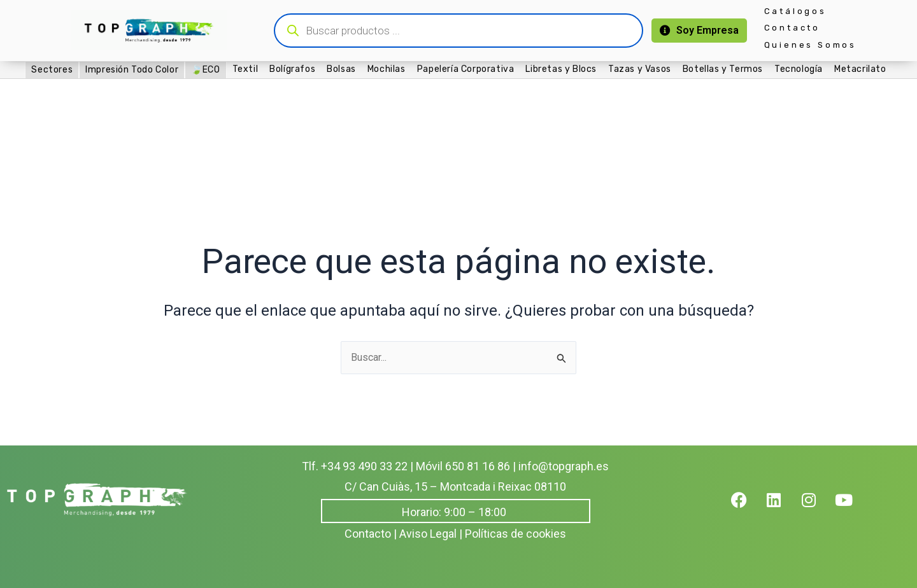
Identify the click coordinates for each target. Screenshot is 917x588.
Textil (245, 69)
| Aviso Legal (425, 534)
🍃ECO (205, 70)
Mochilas (387, 69)
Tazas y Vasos (640, 69)
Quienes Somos (810, 45)
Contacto (792, 28)
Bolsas (341, 69)
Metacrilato (860, 69)
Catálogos (795, 11)
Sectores (52, 70)
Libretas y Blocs (561, 69)
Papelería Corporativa (466, 69)
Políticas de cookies (515, 534)
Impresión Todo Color (132, 70)
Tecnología (799, 69)
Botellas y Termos (723, 69)
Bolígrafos (292, 69)
